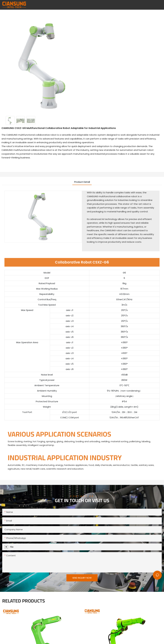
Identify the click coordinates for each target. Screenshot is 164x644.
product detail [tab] (82, 182)
